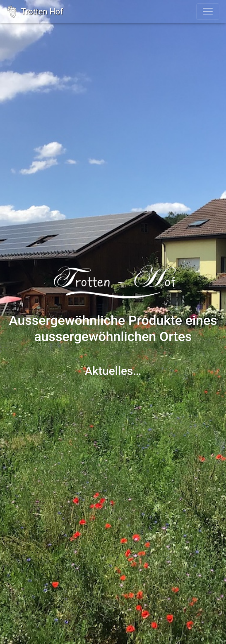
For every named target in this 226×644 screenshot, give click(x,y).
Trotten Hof (35, 12)
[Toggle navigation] (208, 12)
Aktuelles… (113, 371)
